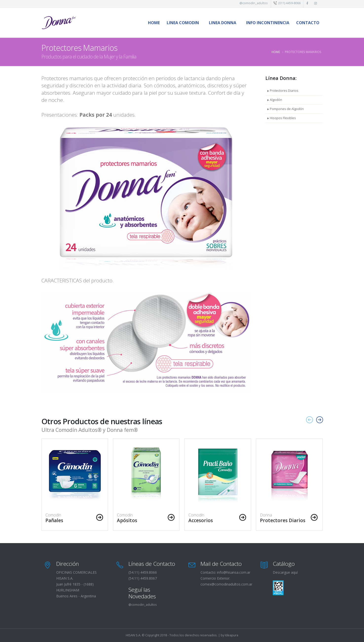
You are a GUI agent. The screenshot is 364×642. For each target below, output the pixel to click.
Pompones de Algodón (287, 109)
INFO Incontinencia (268, 23)
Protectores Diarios (284, 91)
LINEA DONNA (223, 23)
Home (154, 23)
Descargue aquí (285, 572)
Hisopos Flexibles (283, 118)
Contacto (308, 23)
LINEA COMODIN (183, 23)
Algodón (276, 100)
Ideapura (232, 635)
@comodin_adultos (254, 3)
